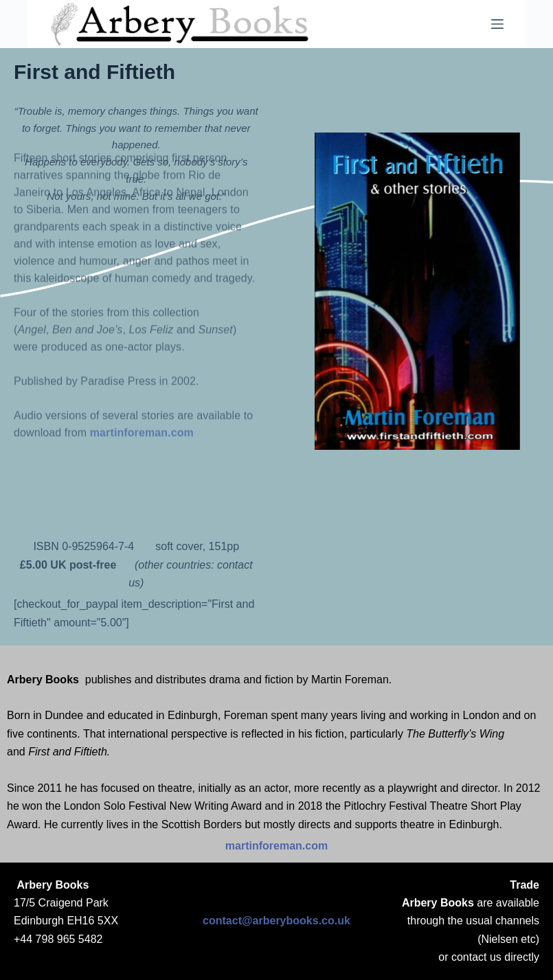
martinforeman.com (142, 354)
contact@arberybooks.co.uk (276, 921)
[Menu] (497, 24)
